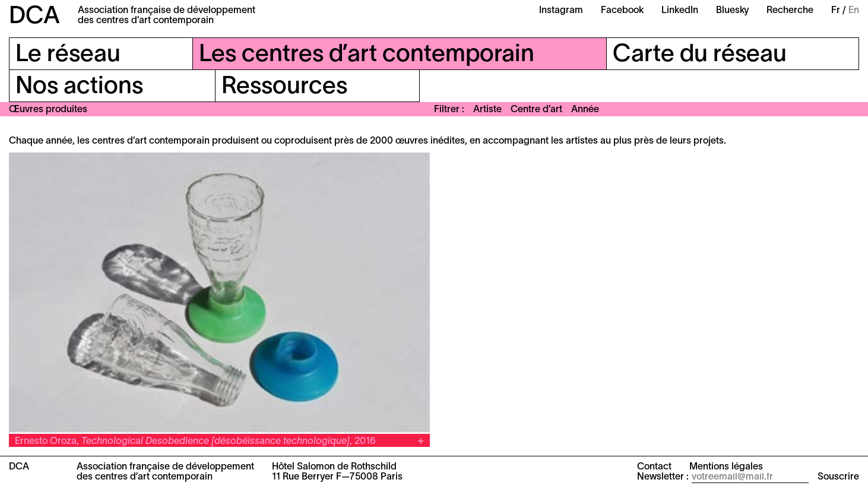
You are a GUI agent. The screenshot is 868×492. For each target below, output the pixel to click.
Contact (654, 467)
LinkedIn (680, 11)
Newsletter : (663, 477)
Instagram (561, 11)
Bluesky (732, 11)
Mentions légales (726, 467)
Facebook (622, 11)
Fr (836, 11)
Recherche (790, 11)
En (854, 11)
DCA (34, 17)
